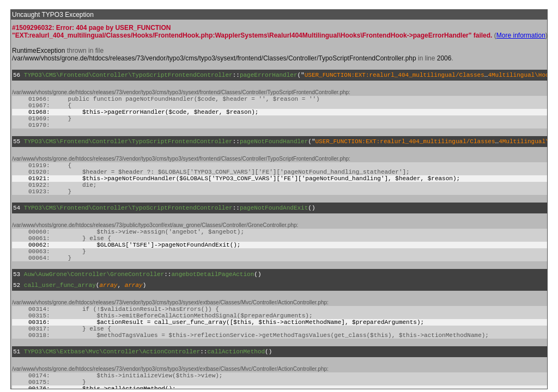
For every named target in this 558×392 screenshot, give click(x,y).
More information (521, 35)
